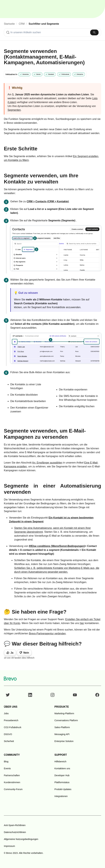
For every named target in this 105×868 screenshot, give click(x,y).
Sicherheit (9, 741)
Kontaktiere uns (62, 768)
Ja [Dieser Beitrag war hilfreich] (12, 653)
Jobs (6, 713)
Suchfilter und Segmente (44, 24)
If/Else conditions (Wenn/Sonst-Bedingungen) (57, 546)
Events (7, 768)
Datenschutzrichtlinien (15, 832)
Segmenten (14, 110)
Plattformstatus (62, 782)
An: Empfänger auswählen (47, 463)
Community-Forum (13, 789)
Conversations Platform (66, 720)
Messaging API (62, 734)
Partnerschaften (12, 775)
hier (82, 623)
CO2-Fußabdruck (13, 727)
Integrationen (61, 796)
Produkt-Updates (63, 789)
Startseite (9, 24)
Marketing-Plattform (64, 713)
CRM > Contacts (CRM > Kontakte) (48, 201)
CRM (22, 24)
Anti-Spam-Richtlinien (15, 825)
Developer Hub (62, 775)
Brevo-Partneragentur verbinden (47, 633)
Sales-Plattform (62, 727)
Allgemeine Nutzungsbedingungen (21, 839)
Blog (6, 762)
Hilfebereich (60, 762)
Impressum (9, 846)
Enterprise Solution (64, 741)
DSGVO (8, 734)
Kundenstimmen (12, 782)
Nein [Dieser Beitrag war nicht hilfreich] (26, 653)
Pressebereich (11, 720)
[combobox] (52, 32)
